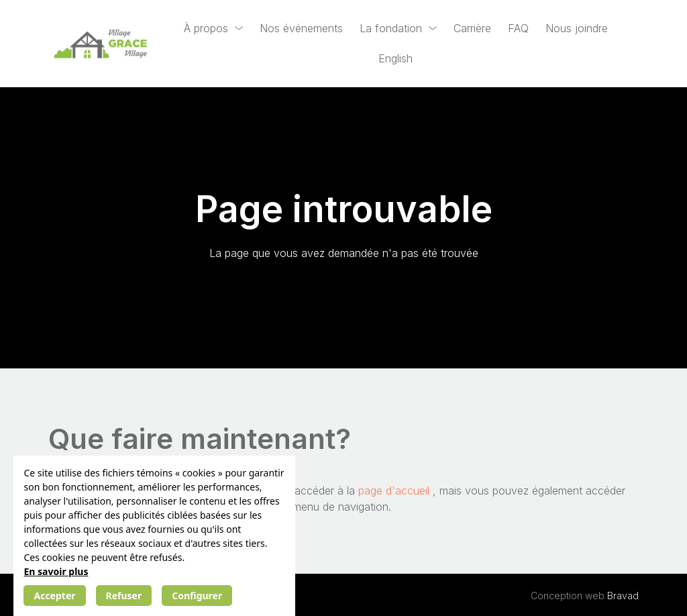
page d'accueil (395, 491)
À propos (206, 28)
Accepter (54, 596)
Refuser (124, 596)
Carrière (472, 28)
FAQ (518, 28)
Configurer (197, 596)
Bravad (623, 596)
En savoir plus (56, 571)
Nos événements (301, 28)
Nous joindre (577, 28)
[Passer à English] (395, 59)
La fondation (391, 28)
